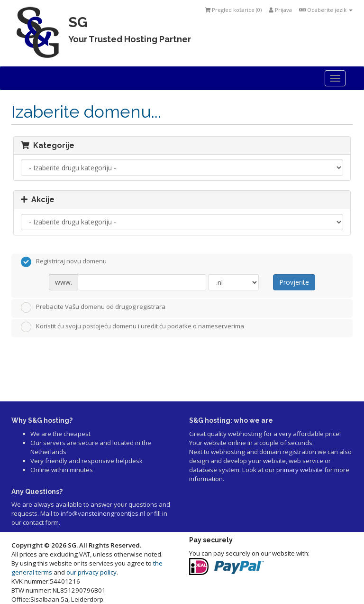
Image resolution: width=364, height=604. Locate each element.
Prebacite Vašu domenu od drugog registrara (93, 307)
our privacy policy (91, 572)
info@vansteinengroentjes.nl (103, 513)
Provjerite (294, 282)
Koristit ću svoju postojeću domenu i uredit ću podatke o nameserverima (132, 327)
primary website (300, 470)
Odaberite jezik (326, 10)
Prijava (280, 10)
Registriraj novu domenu (64, 262)
